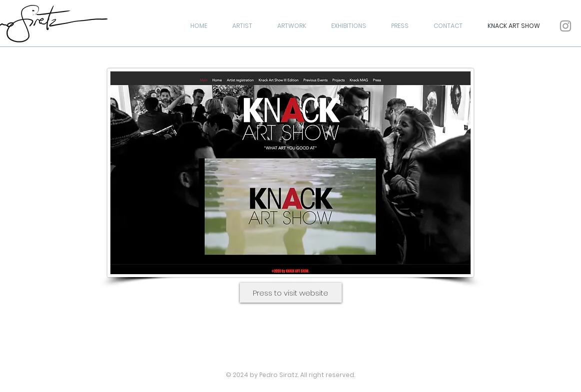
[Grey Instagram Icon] (566, 26)
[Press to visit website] (291, 293)
